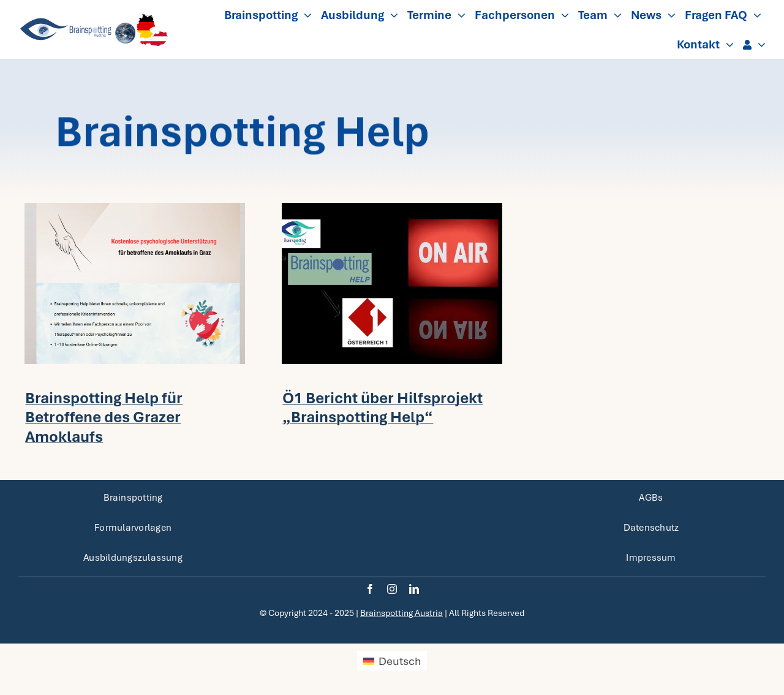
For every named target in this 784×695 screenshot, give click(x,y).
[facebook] (370, 589)
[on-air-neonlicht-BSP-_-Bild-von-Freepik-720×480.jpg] (392, 209)
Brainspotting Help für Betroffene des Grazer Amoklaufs (104, 417)
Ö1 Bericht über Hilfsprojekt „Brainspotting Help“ (383, 408)
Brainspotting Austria (401, 613)
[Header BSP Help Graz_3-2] (135, 209)
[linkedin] (414, 589)
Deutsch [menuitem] (400, 661)
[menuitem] (392, 661)
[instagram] (392, 589)
